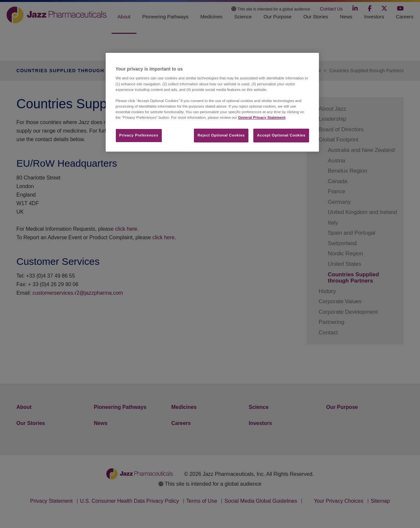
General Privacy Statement (262, 117)
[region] (212, 102)
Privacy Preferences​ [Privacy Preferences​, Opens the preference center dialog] (139, 135)
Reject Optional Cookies (221, 135)
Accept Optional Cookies (281, 135)
